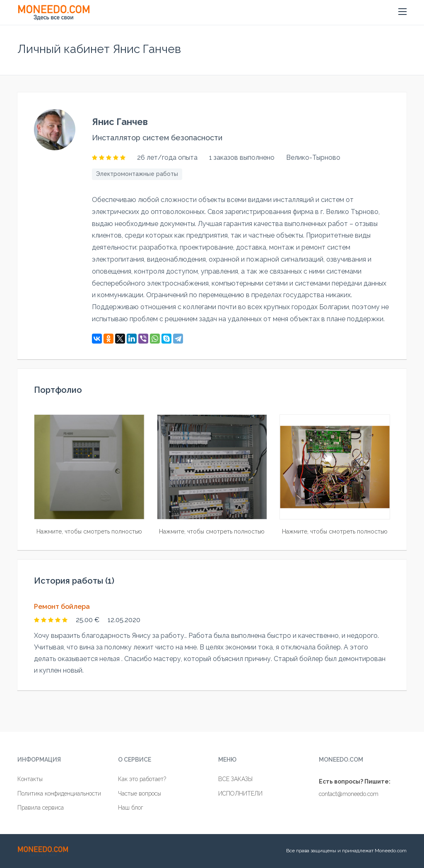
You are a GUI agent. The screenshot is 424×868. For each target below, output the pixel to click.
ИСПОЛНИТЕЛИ (240, 793)
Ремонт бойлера (62, 607)
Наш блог (131, 808)
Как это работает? (142, 779)
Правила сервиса (41, 808)
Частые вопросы (140, 793)
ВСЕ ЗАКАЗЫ (235, 779)
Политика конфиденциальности (59, 793)
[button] (402, 12)
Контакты (30, 779)
